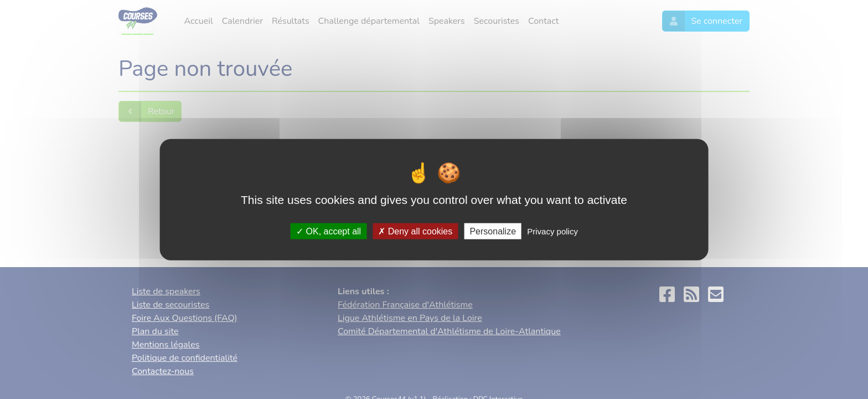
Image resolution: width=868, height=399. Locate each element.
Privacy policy (552, 231)
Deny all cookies (415, 231)
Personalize (493, 231)
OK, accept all (329, 231)
